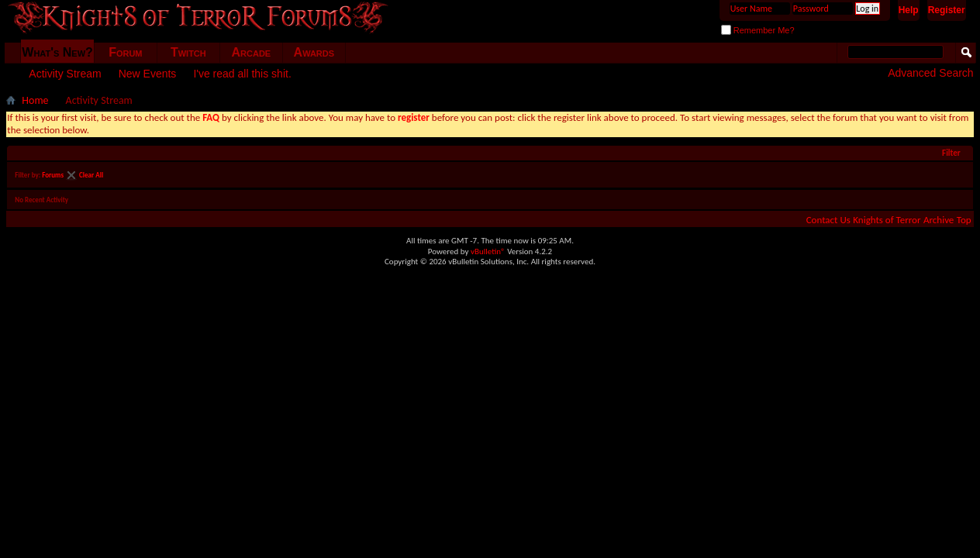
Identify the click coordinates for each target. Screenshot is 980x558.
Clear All (91, 175)
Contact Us (828, 220)
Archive (939, 220)
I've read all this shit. (242, 74)
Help (909, 10)
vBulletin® (488, 251)
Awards (314, 52)
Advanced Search (931, 73)
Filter (951, 153)
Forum (125, 52)
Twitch (188, 52)
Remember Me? (758, 30)
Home (35, 100)
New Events (148, 74)
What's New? (57, 52)
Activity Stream (65, 74)
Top (964, 220)
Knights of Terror (887, 220)
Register (947, 10)
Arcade (252, 52)
